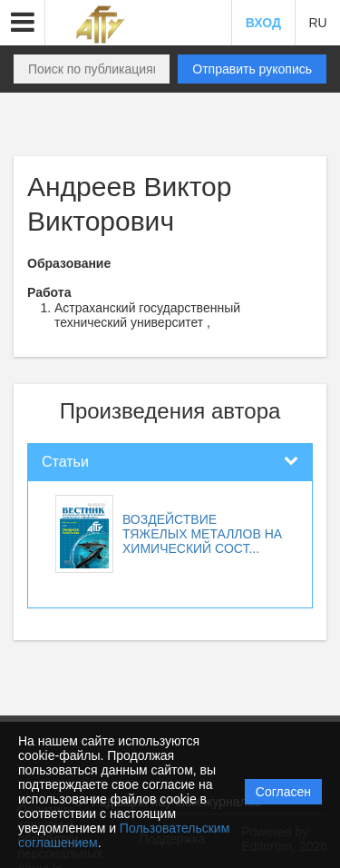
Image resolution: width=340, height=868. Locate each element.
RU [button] (317, 23)
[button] (23, 23)
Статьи (65, 462)
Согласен (283, 792)
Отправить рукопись (252, 69)
